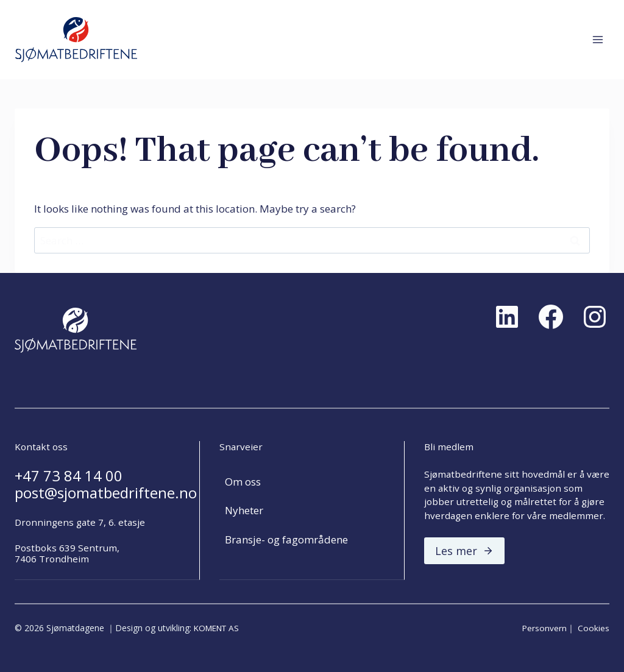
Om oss (243, 482)
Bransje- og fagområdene (286, 539)
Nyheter (244, 511)
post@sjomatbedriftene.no (106, 493)
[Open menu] (597, 39)
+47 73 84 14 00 (69, 476)
